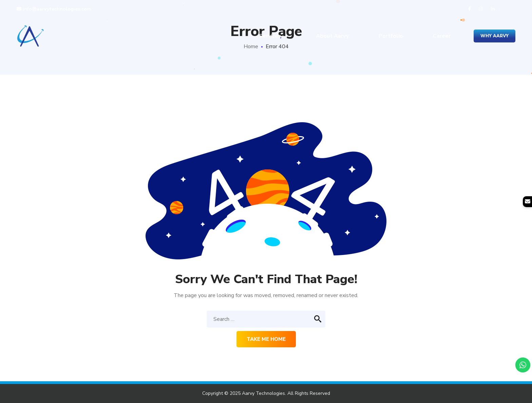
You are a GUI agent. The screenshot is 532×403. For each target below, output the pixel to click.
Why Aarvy (495, 36)
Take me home (266, 339)
